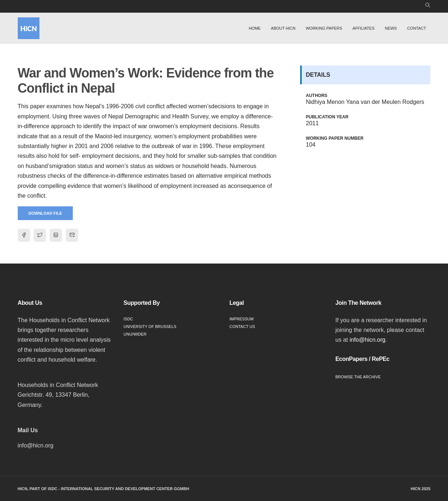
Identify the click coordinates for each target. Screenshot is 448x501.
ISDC (128, 319)
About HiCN (283, 28)
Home (255, 28)
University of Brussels (150, 327)
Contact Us (242, 327)
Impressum (242, 319)
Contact (416, 28)
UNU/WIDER (135, 334)
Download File (45, 213)
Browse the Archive (358, 377)
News (391, 28)
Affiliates (363, 28)
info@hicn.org (367, 340)
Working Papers (324, 28)
